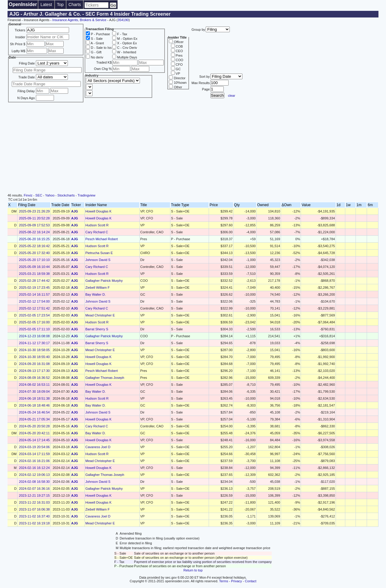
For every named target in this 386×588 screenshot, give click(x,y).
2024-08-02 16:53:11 (34, 385)
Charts (75, 5)
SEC (39, 195)
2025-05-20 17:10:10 (34, 260)
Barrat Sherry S (97, 329)
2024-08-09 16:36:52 (34, 378)
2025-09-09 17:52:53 (34, 225)
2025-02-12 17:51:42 (34, 308)
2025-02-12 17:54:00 (34, 301)
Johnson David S (98, 260)
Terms (224, 581)
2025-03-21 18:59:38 (34, 274)
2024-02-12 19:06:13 (34, 475)
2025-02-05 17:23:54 (34, 315)
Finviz (28, 195)
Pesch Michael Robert (102, 239)
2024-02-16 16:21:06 (34, 461)
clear (232, 96)
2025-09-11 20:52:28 (34, 218)
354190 (123, 20)
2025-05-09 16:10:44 (34, 267)
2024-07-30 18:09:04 (34, 391)
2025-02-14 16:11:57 (34, 294)
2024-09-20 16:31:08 (34, 364)
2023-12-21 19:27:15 (34, 495)
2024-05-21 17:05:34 (34, 419)
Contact (251, 581)
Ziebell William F (98, 288)
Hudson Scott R (97, 225)
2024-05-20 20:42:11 (34, 433)
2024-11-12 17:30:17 (34, 343)
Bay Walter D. (95, 294)
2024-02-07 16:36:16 (34, 489)
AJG (75, 211)
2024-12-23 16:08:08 (34, 336)
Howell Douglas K (98, 211)
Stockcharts (66, 195)
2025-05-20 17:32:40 (34, 253)
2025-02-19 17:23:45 (34, 288)
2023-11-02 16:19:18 (34, 523)
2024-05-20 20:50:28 (34, 426)
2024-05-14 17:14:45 (34, 440)
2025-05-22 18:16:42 (34, 246)
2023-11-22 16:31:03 (34, 502)
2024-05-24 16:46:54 (34, 412)
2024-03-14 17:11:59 (34, 454)
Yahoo (50, 195)
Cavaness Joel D (98, 447)
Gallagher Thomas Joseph (105, 378)
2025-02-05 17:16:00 (34, 322)
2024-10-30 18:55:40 (34, 357)
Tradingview (86, 195)
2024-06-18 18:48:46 (34, 405)
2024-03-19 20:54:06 (34, 447)
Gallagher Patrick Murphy (104, 281)
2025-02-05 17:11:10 (34, 329)
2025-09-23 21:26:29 (34, 211)
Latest (46, 5)
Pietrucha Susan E (99, 253)
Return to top (193, 570)
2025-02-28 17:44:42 (34, 281)
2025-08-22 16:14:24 (34, 232)
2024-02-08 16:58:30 (34, 482)
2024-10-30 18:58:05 (34, 350)
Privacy (236, 581)
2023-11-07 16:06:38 (34, 509)
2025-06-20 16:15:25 (34, 239)
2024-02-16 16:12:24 (34, 468)
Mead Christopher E (100, 315)
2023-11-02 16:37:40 (34, 516)
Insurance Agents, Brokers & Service (79, 20)
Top (60, 5)
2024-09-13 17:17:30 (34, 371)
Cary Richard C (97, 232)
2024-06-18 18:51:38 (34, 398)
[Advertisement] (193, 148)
